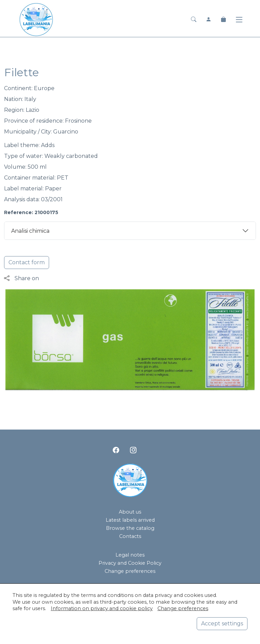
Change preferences (130, 571)
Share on (21, 278)
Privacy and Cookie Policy (130, 563)
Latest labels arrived (130, 520)
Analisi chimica (30, 231)
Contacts (130, 536)
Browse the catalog (130, 528)
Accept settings (222, 624)
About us (130, 512)
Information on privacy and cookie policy (102, 608)
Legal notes (130, 555)
